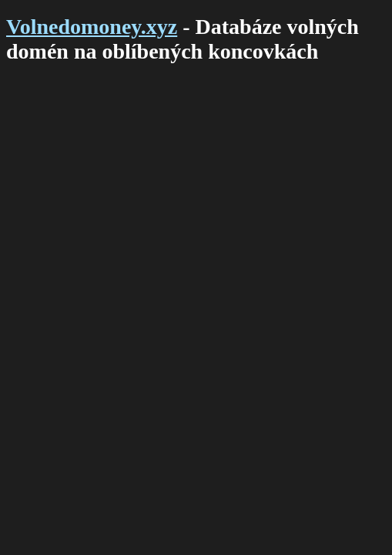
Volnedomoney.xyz (92, 27)
